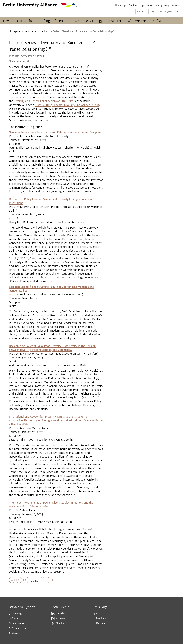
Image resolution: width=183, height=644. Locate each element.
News (7, 21)
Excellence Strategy (88, 21)
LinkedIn (60, 614)
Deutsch (101, 623)
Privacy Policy (162, 5)
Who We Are (137, 21)
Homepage (121, 5)
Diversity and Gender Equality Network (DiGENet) (44, 101)
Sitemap (176, 5)
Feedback (101, 618)
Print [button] (99, 614)
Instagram (61, 618)
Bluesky (60, 623)
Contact (133, 5)
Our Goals (24, 21)
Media (156, 21)
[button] (140, 12)
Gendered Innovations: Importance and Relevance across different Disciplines (56, 132)
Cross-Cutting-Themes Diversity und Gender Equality (68, 105)
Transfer (115, 21)
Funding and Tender (53, 21)
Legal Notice (146, 5)
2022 (37, 31)
